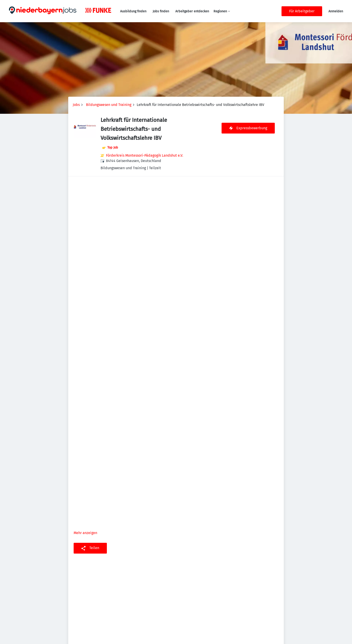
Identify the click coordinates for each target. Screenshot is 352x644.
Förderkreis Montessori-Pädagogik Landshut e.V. (145, 155)
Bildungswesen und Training (109, 105)
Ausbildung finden (133, 11)
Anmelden (336, 11)
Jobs (76, 105)
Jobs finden (161, 11)
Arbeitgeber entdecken (192, 11)
